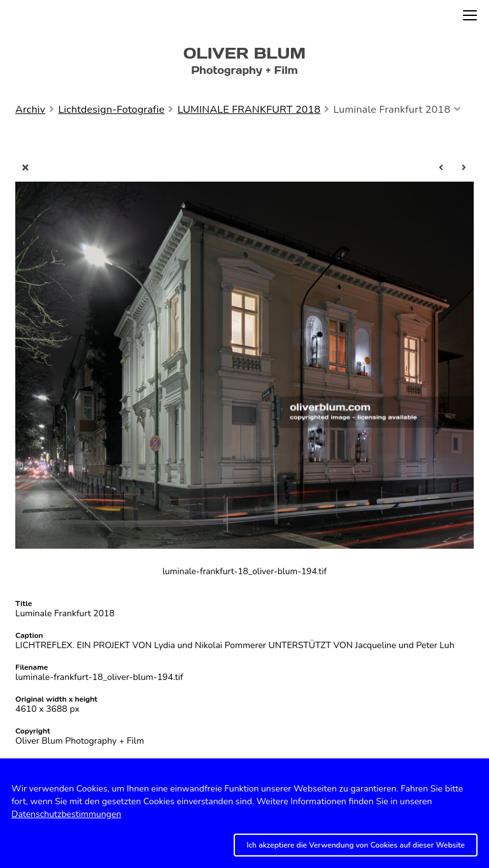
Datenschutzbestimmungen (66, 814)
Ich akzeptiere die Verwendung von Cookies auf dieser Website (356, 845)
